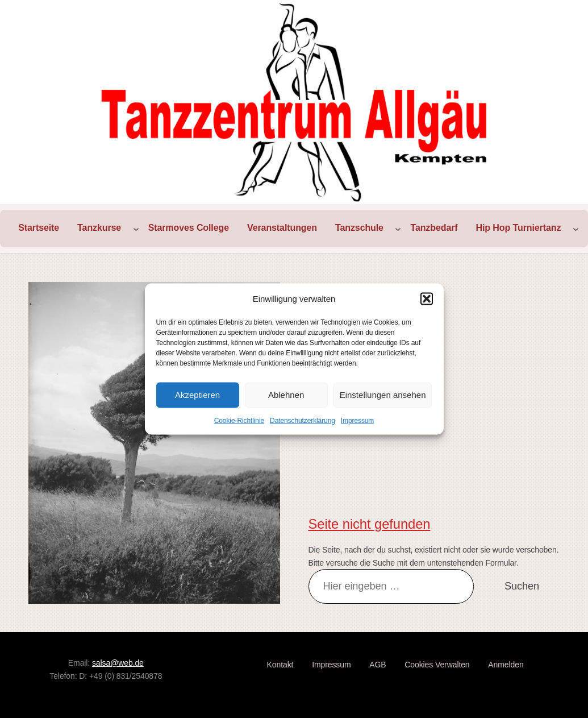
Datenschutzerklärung (303, 420)
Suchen (522, 586)
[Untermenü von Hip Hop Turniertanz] (576, 228)
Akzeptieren (197, 395)
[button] (427, 298)
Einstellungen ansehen (383, 395)
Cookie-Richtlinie (239, 420)
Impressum (357, 420)
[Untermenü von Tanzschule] (398, 228)
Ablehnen (286, 395)
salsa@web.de (118, 663)
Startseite (39, 228)
